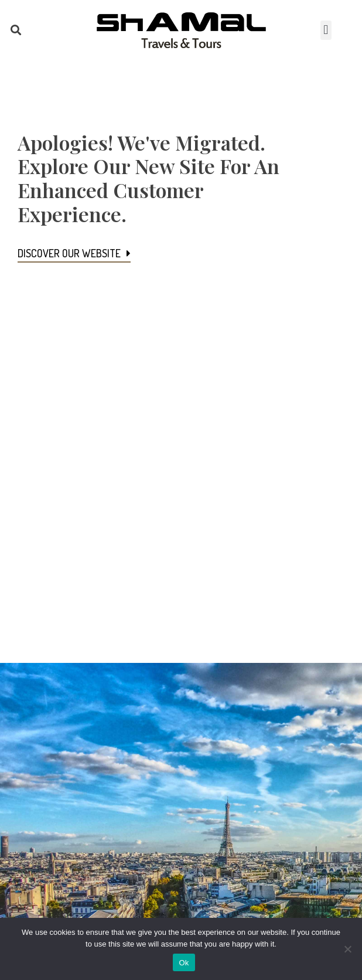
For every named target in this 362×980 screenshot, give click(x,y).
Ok (184, 963)
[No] (347, 949)
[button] (16, 30)
